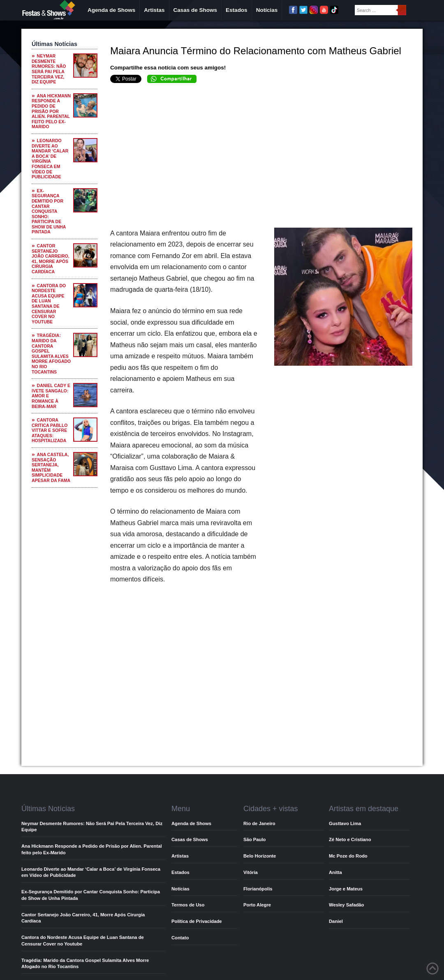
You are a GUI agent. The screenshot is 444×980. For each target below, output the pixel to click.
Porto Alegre (257, 905)
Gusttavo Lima (345, 823)
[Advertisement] (261, 158)
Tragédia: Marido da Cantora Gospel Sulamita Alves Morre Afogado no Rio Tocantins (51, 353)
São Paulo (254, 839)
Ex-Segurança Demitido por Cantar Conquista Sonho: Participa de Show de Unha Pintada (49, 211)
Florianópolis (258, 889)
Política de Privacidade (197, 921)
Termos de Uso (188, 905)
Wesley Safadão (346, 905)
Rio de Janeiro (259, 823)
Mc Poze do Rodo (348, 856)
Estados (237, 10)
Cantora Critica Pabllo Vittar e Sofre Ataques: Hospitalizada (50, 430)
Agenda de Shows (111, 10)
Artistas (154, 10)
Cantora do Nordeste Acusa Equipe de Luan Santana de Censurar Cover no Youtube (49, 304)
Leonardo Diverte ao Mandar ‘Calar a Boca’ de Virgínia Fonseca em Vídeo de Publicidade (50, 159)
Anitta (335, 872)
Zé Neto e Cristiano (350, 839)
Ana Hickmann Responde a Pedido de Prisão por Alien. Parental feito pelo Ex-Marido (51, 111)
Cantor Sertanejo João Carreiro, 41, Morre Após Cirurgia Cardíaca (51, 259)
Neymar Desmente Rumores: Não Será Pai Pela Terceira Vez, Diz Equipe (49, 69)
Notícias (267, 10)
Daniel (336, 921)
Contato (180, 938)
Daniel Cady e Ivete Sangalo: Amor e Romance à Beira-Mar (51, 396)
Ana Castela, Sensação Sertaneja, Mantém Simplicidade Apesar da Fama (51, 467)
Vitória (251, 872)
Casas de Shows (195, 10)
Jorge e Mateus (346, 889)
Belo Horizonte (260, 856)
